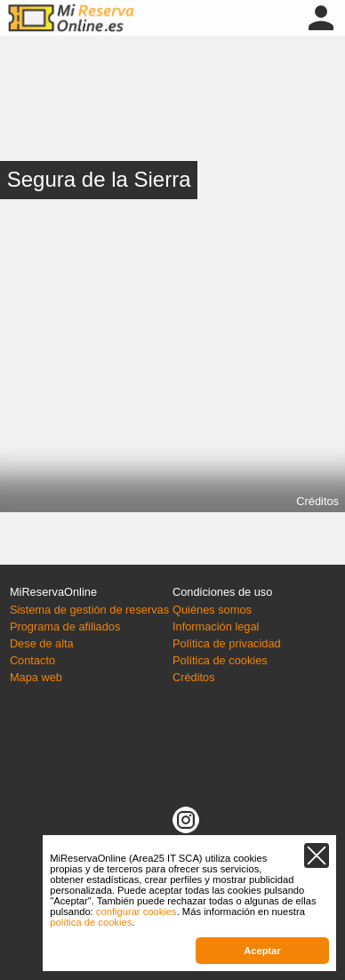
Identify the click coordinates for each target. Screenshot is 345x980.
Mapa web (36, 677)
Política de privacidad (227, 643)
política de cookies (91, 922)
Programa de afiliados (65, 627)
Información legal (216, 627)
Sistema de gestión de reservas (89, 610)
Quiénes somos (212, 610)
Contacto (32, 660)
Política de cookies (220, 660)
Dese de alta (42, 643)
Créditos (317, 501)
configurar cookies (136, 912)
